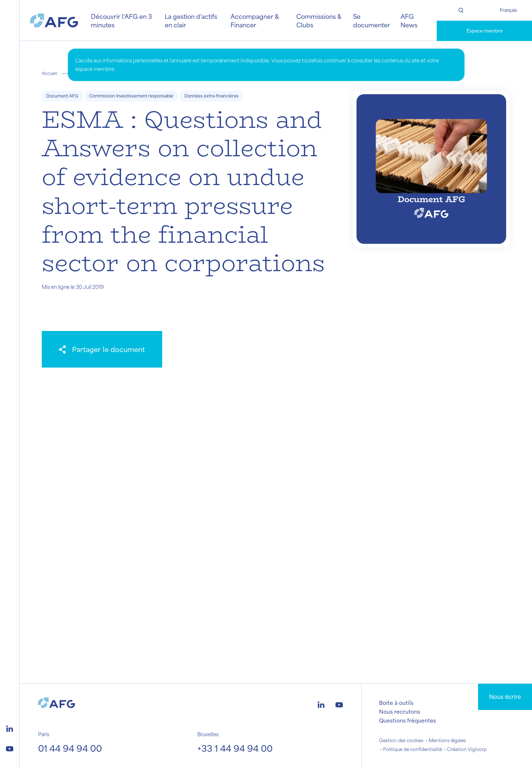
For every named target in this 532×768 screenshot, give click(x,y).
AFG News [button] (409, 20)
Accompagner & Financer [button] (255, 20)
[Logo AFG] (54, 21)
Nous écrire (505, 697)
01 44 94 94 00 (70, 748)
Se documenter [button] (372, 20)
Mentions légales (447, 740)
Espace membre (485, 31)
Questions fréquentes (407, 720)
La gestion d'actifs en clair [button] (191, 20)
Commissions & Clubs (319, 20)
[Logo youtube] (10, 748)
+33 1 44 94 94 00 (235, 748)
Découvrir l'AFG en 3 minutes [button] (121, 20)
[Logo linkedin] (10, 728)
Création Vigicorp (467, 749)
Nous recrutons (400, 711)
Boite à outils (396, 703)
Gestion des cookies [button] (401, 740)
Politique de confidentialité (412, 749)
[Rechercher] (461, 10)
